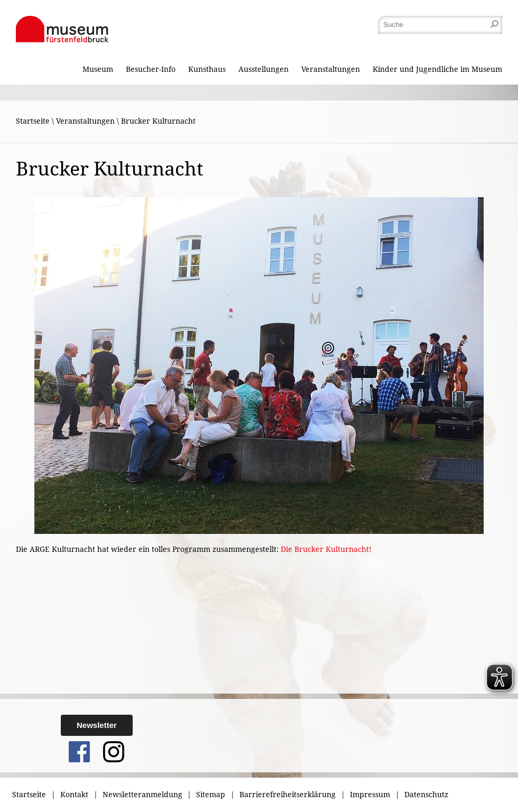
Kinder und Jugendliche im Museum (437, 69)
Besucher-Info (151, 69)
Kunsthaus (207, 69)
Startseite (33, 121)
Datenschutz (426, 795)
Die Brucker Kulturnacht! (326, 549)
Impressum (370, 795)
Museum (98, 69)
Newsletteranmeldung (142, 795)
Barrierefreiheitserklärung (288, 795)
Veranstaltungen (331, 69)
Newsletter (97, 725)
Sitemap (211, 795)
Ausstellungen (263, 69)
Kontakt (74, 795)
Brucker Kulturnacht (158, 121)
